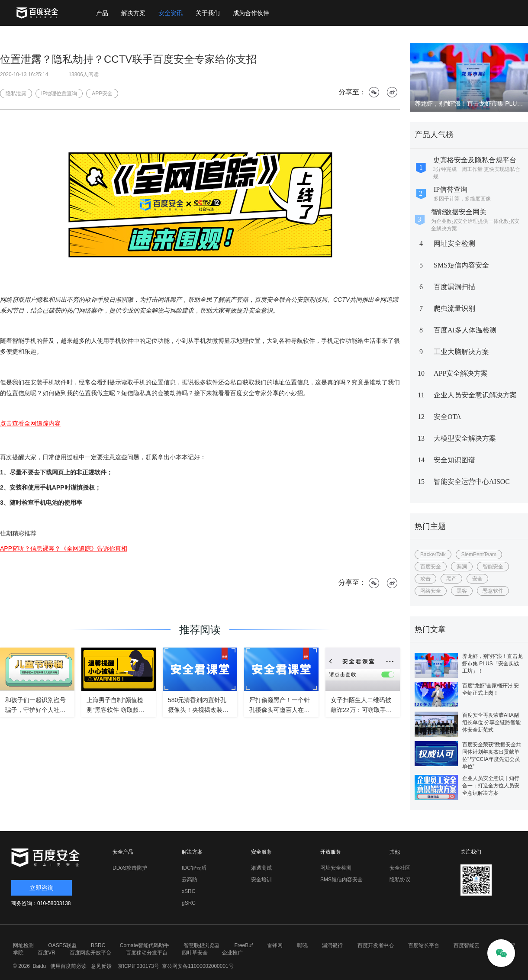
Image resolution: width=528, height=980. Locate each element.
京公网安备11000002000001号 (198, 966)
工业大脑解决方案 (461, 352)
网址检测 (23, 945)
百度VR (47, 953)
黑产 (451, 579)
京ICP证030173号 (138, 966)
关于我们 (208, 13)
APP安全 (102, 93)
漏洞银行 (332, 945)
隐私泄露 (16, 93)
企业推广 (232, 953)
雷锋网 (275, 945)
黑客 (462, 591)
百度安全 (431, 567)
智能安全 (493, 567)
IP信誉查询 (451, 189)
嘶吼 (303, 945)
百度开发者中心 (376, 945)
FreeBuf (243, 945)
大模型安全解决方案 (465, 438)
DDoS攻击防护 (130, 868)
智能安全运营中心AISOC (472, 482)
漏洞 (462, 567)
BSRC (98, 945)
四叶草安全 (195, 953)
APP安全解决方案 (461, 373)
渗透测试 (261, 868)
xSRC (188, 891)
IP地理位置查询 (59, 93)
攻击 (425, 579)
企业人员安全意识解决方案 (475, 395)
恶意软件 (493, 591)
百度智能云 (467, 945)
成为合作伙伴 (251, 13)
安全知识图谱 (454, 460)
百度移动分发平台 (147, 953)
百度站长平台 (424, 945)
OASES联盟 (62, 945)
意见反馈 (100, 966)
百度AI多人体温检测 (465, 330)
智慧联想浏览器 (202, 945)
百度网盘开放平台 (90, 953)
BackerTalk (433, 554)
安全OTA (448, 417)
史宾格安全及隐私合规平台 (475, 160)
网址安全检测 (454, 243)
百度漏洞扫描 (454, 287)
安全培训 (261, 880)
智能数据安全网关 (459, 212)
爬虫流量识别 (454, 308)
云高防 (190, 880)
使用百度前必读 (67, 966)
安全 (477, 579)
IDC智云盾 (194, 868)
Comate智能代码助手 (145, 945)
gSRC (189, 903)
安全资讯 (171, 13)
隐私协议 (400, 880)
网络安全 (431, 591)
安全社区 (400, 868)
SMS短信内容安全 (461, 265)
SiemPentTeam (479, 554)
